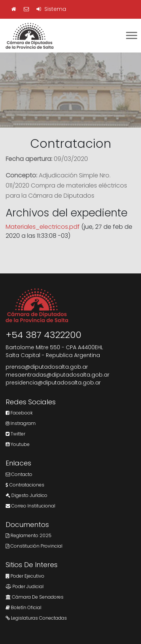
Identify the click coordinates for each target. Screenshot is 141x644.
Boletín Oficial (23, 607)
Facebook (19, 413)
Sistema (51, 9)
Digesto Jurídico (27, 495)
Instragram (21, 423)
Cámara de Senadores (35, 597)
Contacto (19, 474)
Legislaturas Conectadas (36, 618)
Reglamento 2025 (29, 535)
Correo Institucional (30, 506)
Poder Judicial (25, 586)
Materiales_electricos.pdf (43, 227)
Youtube (18, 444)
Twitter (15, 434)
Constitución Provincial (34, 546)
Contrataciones (25, 485)
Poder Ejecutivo (25, 576)
